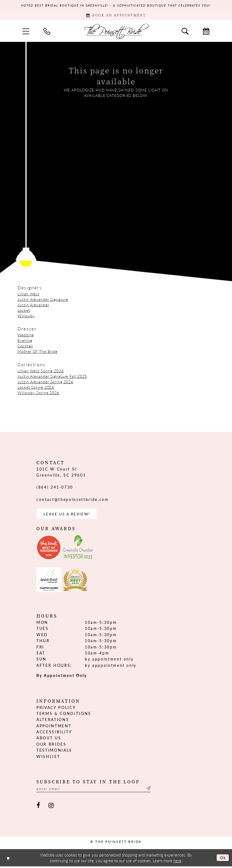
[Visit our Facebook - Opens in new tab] (38, 807)
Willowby (26, 316)
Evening (25, 341)
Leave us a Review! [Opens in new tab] (68, 515)
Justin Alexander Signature (43, 300)
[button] (26, 32)
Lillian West (28, 295)
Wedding (26, 336)
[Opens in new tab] (49, 549)
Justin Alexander (33, 305)
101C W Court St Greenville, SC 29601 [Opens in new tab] (61, 473)
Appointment (54, 727)
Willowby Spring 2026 (38, 393)
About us (49, 739)
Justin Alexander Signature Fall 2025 (52, 377)
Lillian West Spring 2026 (41, 371)
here (177, 862)
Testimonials (54, 751)
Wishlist (48, 758)
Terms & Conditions (64, 715)
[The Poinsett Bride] (116, 32)
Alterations (53, 721)
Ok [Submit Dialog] (223, 859)
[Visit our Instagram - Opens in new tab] (51, 807)
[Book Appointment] (116, 16)
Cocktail (25, 347)
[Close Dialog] (8, 859)
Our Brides (51, 745)
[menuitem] (26, 32)
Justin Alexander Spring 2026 (45, 382)
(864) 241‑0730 (55, 488)
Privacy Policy (56, 709)
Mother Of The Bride (37, 352)
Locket (24, 311)
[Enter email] (97, 790)
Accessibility (54, 733)
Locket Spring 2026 (36, 388)
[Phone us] (47, 32)
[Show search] (185, 32)
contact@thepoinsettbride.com (72, 500)
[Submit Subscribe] (153, 790)
